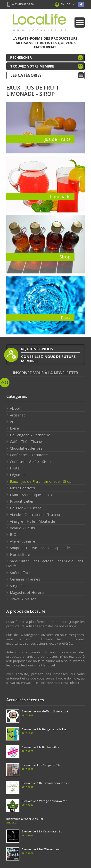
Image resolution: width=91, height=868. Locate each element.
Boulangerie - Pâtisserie (30, 435)
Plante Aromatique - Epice (32, 495)
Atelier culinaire (23, 541)
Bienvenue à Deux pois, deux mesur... (47, 783)
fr (57, 4)
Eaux (66, 318)
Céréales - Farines (25, 579)
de (68, 4)
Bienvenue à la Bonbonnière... (42, 747)
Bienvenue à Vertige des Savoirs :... (45, 801)
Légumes (18, 475)
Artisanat (17, 415)
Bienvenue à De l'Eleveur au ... (42, 849)
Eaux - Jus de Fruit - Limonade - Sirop (41, 481)
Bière (14, 428)
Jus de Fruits (58, 139)
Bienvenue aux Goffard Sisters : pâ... (46, 711)
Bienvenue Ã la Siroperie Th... (42, 765)
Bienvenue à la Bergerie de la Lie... (45, 729)
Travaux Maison (23, 599)
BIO (13, 534)
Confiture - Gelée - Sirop (30, 461)
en (63, 4)
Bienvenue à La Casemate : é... (42, 831)
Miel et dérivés (22, 488)
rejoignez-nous (37, 349)
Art (12, 422)
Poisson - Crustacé (26, 508)
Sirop (65, 257)
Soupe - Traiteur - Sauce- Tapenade (40, 548)
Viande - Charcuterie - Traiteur (35, 514)
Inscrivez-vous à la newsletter (46, 373)
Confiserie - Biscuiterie (29, 455)
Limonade (60, 196)
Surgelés (17, 586)
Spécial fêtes (21, 573)
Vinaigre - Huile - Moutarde (33, 521)
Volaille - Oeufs (22, 528)
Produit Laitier (22, 501)
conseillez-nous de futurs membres (48, 359)
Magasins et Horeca (27, 592)
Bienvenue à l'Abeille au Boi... (26, 819)
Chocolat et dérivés (26, 448)
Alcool (15, 408)
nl (74, 4)
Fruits (15, 468)
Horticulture (20, 554)
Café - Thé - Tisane (26, 441)
